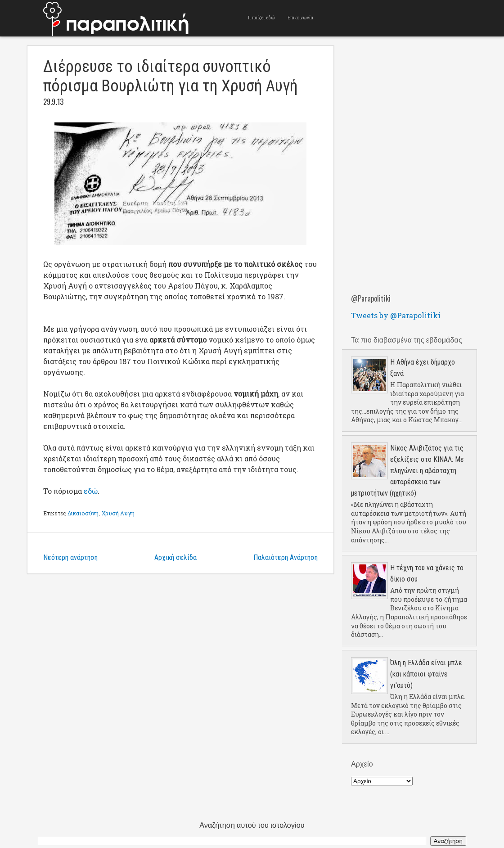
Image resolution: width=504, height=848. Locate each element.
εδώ (91, 491)
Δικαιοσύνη (83, 513)
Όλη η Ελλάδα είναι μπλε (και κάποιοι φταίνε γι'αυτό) (426, 674)
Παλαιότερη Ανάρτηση (286, 557)
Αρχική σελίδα (175, 557)
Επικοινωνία (300, 18)
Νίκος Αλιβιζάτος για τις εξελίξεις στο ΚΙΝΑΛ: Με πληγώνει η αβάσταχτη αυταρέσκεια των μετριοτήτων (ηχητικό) (407, 471)
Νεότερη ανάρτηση (70, 557)
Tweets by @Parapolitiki (396, 315)
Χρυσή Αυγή (118, 513)
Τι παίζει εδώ (261, 18)
